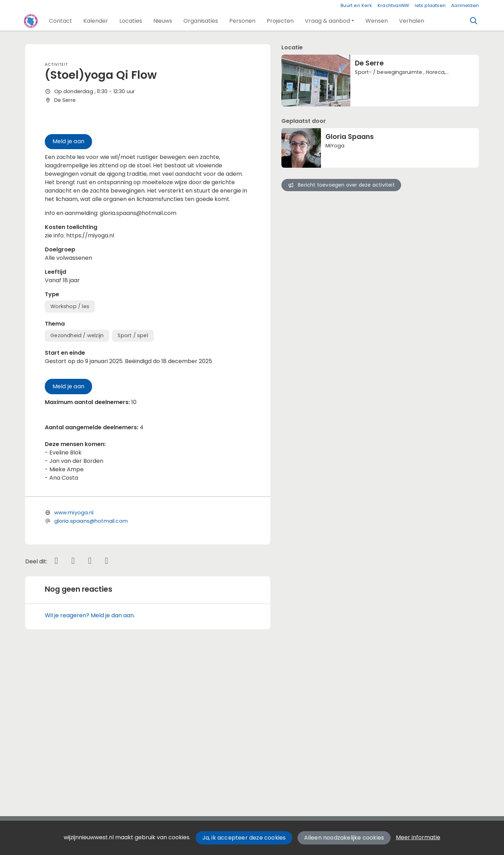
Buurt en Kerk (356, 5)
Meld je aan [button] (68, 287)
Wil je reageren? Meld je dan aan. (90, 761)
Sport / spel (133, 481)
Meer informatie (418, 837)
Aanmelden (465, 5)
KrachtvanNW (393, 5)
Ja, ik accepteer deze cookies (244, 838)
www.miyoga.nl (74, 659)
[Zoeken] (474, 21)
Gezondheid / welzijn (77, 481)
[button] (61, 21)
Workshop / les (70, 452)
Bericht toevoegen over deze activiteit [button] (341, 185)
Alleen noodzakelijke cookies (344, 838)
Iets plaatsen (430, 5)
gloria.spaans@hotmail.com (91, 667)
